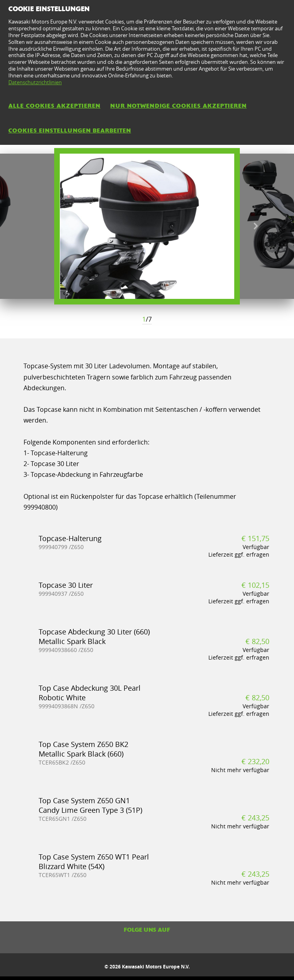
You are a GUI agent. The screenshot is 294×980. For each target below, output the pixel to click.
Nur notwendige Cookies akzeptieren (178, 106)
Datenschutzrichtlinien (35, 82)
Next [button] (256, 226)
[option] (147, 226)
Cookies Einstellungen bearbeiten (70, 130)
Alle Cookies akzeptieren (54, 106)
